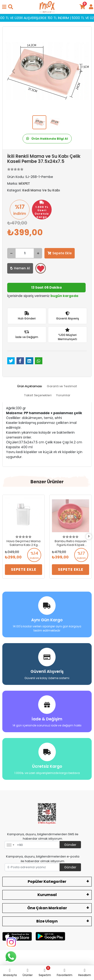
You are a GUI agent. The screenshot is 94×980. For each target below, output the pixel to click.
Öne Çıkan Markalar (47, 908)
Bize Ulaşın (47, 921)
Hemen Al (20, 268)
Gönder (70, 845)
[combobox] (10, 845)
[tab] (30, 386)
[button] (13, 71)
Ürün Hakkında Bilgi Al (47, 139)
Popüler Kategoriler (47, 882)
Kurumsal (47, 895)
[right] (89, 537)
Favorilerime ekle (41, 269)
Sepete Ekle (60, 253)
